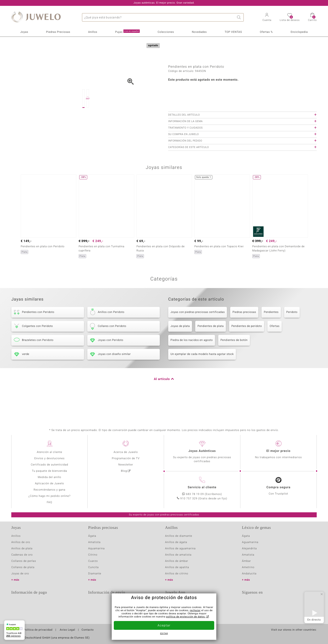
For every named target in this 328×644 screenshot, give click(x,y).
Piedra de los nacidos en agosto (192, 361)
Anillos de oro (21, 542)
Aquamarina (97, 549)
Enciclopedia (299, 32)
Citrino (93, 555)
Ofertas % (266, 32)
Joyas (24, 32)
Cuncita (94, 567)
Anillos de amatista (178, 555)
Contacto (88, 630)
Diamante (95, 574)
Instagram (267, 603)
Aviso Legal (67, 630)
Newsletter (126, 465)
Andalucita (249, 574)
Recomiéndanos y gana (50, 490)
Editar (164, 634)
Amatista (94, 542)
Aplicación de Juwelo (49, 484)
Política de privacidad (38, 630)
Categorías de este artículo (188, 168)
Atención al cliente (50, 452)
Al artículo (162, 400)
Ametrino (248, 567)
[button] (267, 18)
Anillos (93, 32)
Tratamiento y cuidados (185, 149)
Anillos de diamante (179, 536)
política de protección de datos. (186, 617)
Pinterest (278, 603)
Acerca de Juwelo (126, 452)
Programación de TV (126, 458)
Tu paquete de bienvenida (50, 471)
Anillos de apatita (177, 567)
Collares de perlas (24, 561)
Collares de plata (23, 567)
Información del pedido (185, 162)
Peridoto (292, 333)
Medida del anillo (50, 477)
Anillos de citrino (177, 574)
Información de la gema (185, 142)
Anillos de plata (22, 549)
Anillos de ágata (176, 542)
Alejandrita (249, 549)
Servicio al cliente (202, 487)
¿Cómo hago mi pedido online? (49, 496)
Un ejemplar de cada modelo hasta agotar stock (202, 375)
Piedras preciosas (244, 333)
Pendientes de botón (234, 361)
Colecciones (166, 32)
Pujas (127, 32)
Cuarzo (93, 561)
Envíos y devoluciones (49, 458)
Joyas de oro (20, 574)
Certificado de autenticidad (49, 465)
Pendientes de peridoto (247, 347)
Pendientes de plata (211, 347)
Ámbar (247, 561)
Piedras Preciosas (58, 32)
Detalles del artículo (184, 136)
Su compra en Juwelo (184, 155)
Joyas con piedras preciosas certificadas (198, 333)
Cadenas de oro (22, 555)
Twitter (246, 603)
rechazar (195, 611)
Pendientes (271, 333)
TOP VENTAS (233, 32)
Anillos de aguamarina (180, 549)
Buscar (240, 17)
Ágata (92, 536)
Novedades (199, 32)
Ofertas (275, 347)
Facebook (257, 603)
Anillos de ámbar (177, 561)
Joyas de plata (180, 347)
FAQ (50, 502)
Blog (124, 471)
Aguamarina (250, 542)
